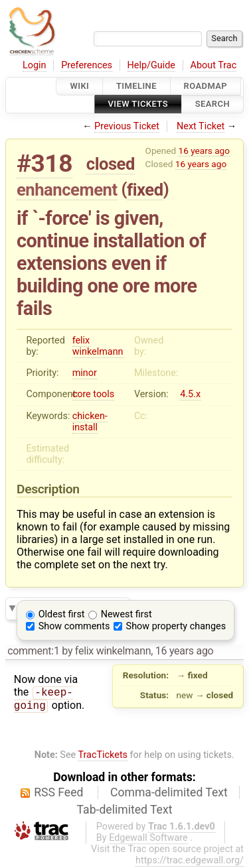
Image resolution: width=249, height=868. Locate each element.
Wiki (79, 86)
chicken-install (90, 422)
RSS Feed (58, 793)
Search (212, 104)
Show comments (74, 626)
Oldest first (62, 614)
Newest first (126, 614)
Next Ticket (201, 126)
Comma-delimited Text (169, 793)
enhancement (67, 190)
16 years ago (204, 151)
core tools (94, 394)
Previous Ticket (127, 126)
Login (35, 65)
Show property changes (176, 626)
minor (85, 373)
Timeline (136, 86)
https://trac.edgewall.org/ (190, 862)
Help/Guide (151, 65)
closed (111, 164)
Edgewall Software (148, 839)
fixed (145, 190)
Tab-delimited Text (125, 811)
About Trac (214, 65)
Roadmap (206, 86)
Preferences (87, 65)
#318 (44, 163)
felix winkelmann (98, 346)
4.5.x (190, 394)
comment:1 (33, 651)
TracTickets (103, 756)
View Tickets (138, 104)
